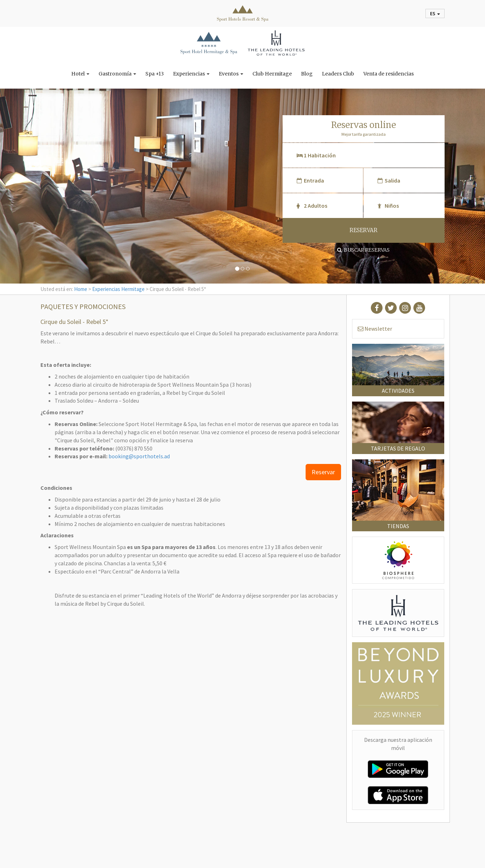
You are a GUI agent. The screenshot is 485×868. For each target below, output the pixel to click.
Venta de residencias (389, 74)
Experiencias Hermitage (118, 289)
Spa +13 (155, 74)
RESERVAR (364, 230)
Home (81, 289)
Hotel (80, 74)
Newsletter (375, 329)
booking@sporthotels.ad (139, 456)
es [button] (435, 13)
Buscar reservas (363, 250)
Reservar (323, 472)
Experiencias (191, 74)
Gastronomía (117, 74)
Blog (307, 74)
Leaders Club (338, 74)
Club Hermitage (272, 74)
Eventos (231, 74)
